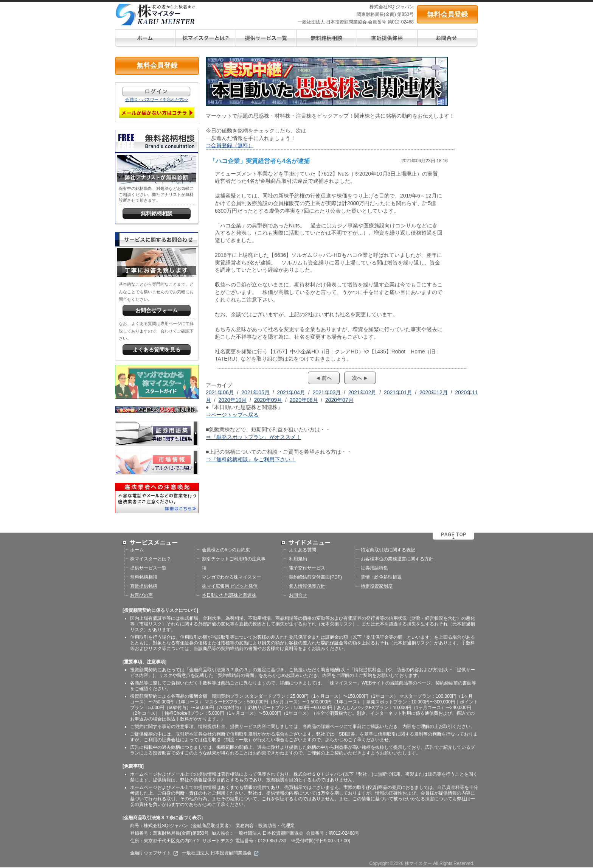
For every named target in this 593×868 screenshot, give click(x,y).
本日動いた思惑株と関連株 (229, 595)
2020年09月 (268, 400)
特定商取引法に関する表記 (388, 550)
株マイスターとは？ (151, 559)
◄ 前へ (324, 378)
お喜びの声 (141, 595)
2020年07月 (339, 400)
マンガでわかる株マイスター (231, 577)
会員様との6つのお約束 (226, 550)
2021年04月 (291, 392)
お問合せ (298, 595)
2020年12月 (434, 392)
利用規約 (298, 559)
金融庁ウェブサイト (154, 853)
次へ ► (360, 378)
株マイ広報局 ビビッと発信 (230, 586)
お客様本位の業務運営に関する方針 (397, 559)
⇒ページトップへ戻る (232, 415)
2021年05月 (255, 392)
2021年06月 (220, 392)
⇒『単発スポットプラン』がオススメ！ (253, 437)
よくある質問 (303, 550)
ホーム (137, 550)
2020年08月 (304, 400)
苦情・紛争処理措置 (381, 577)
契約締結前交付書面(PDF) (315, 577)
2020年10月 (232, 400)
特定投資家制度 (377, 586)
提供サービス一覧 (148, 568)
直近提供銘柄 (144, 586)
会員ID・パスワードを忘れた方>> (157, 100)
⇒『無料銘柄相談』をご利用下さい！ (251, 459)
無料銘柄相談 (144, 577)
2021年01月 (398, 392)
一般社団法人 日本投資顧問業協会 (220, 853)
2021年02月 (362, 392)
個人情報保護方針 (307, 586)
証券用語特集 (374, 568)
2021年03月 (327, 392)
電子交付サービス (307, 568)
